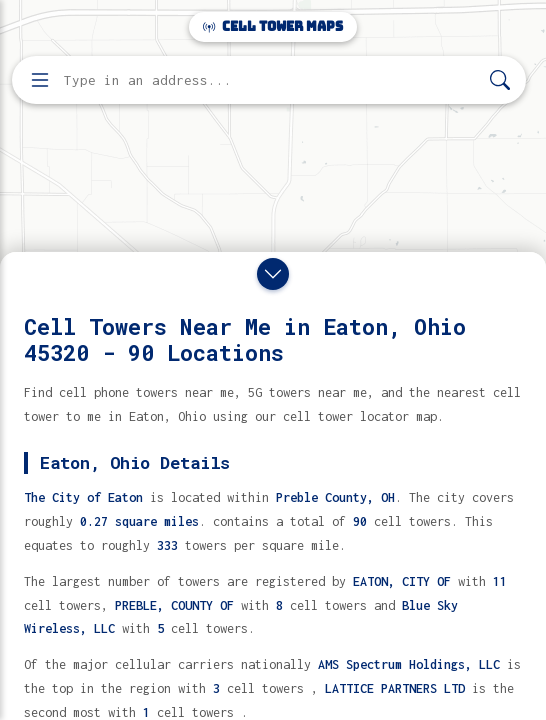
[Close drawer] (273, 274)
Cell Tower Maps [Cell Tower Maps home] (273, 26)
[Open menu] (40, 80)
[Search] (500, 80)
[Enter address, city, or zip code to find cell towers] (271, 80)
